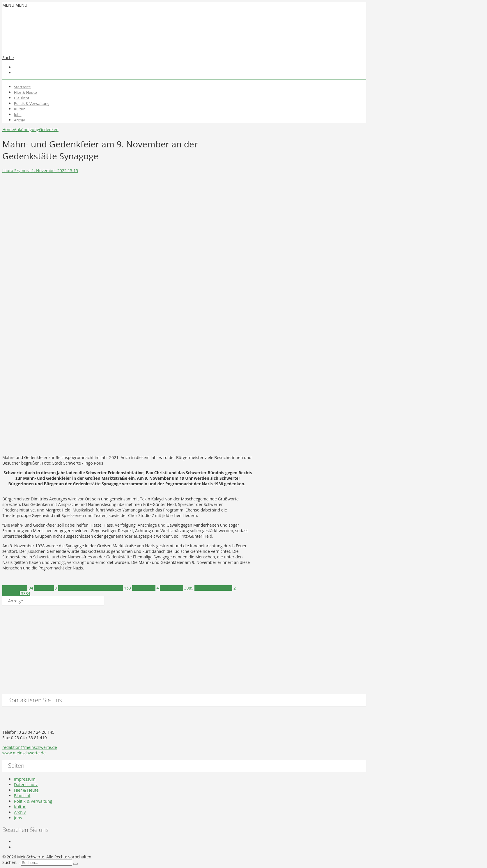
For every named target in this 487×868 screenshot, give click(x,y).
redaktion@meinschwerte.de (30, 747)
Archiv (20, 120)
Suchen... (11, 862)
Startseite (22, 87)
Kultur (19, 109)
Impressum (25, 779)
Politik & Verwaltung (32, 103)
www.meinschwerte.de (24, 753)
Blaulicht (22, 98)
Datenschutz (26, 785)
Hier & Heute (25, 92)
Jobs (18, 114)
